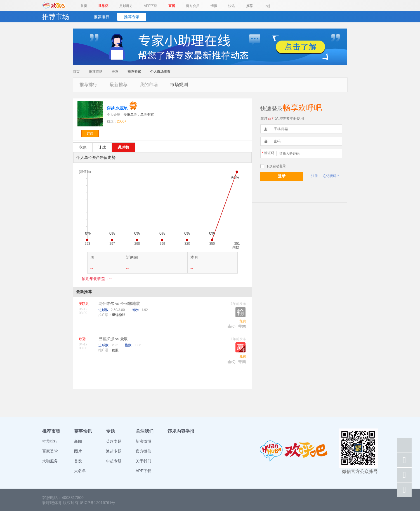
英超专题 (114, 441)
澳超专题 (114, 451)
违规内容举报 (181, 431)
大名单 (80, 471)
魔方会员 (193, 6)
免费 (243, 321)
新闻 (78, 441)
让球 (102, 147)
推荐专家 (132, 17)
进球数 (123, 147)
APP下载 (150, 6)
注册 (315, 176)
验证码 (268, 153)
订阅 (90, 134)
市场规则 (179, 85)
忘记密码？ (331, 176)
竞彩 (83, 147)
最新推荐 (119, 85)
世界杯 (103, 6)
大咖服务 (50, 461)
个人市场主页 (160, 72)
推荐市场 (96, 72)
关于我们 (143, 461)
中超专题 (114, 461)
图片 (78, 451)
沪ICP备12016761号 (98, 503)
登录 (282, 176)
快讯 (232, 6)
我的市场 (149, 85)
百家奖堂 (50, 451)
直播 (172, 6)
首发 (78, 461)
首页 (84, 6)
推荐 (249, 6)
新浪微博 (143, 441)
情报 (214, 6)
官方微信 (143, 451)
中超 (267, 6)
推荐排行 (102, 17)
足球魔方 (126, 6)
